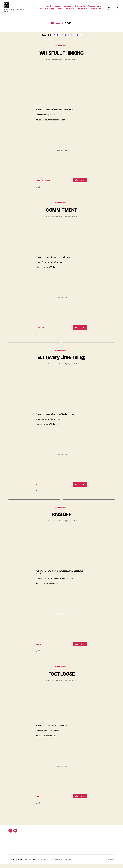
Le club (57, 7)
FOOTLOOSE (61, 677)
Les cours (68, 7)
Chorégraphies (80, 7)
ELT (37, 488)
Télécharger (80, 183)
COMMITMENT (61, 213)
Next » (79, 38)
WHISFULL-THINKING (44, 183)
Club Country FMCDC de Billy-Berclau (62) (31, 863)
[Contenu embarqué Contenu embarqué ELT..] (61, 458)
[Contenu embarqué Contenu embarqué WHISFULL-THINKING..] (61, 153)
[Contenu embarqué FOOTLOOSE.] (61, 770)
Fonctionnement (93, 7)
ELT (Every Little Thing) (61, 360)
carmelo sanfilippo (56, 63)
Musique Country (70, 10)
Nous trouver (83, 10)
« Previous (56, 38)
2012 (40, 190)
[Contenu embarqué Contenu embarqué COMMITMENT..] (61, 301)
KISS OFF (62, 517)
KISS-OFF (39, 648)
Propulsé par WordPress (65, 863)
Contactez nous (95, 10)
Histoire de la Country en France (50, 10)
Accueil (48, 7)
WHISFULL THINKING (61, 56)
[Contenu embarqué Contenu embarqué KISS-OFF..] (61, 617)
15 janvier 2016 (72, 63)
